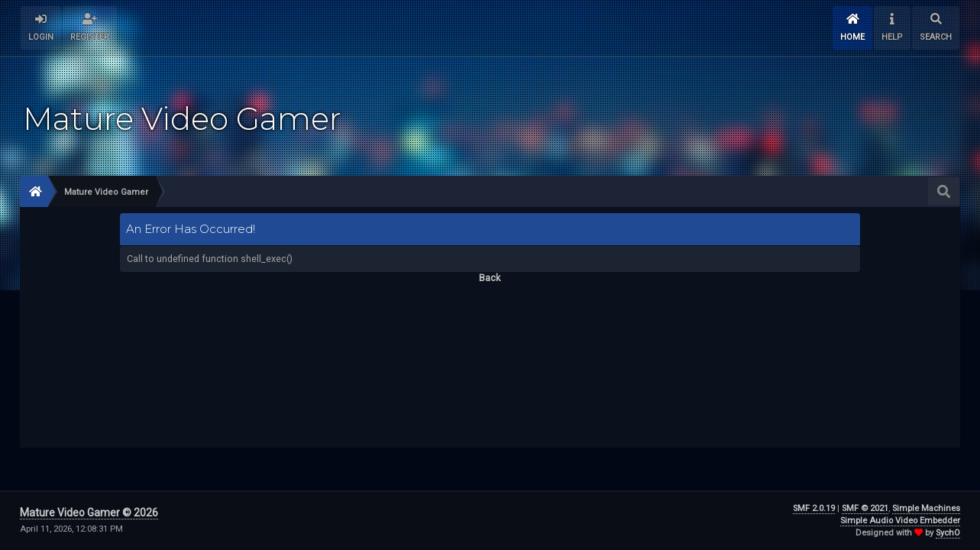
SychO (948, 533)
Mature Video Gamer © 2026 (89, 513)
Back (490, 278)
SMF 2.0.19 (814, 508)
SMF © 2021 (865, 508)
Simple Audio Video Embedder (900, 521)
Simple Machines (926, 508)
